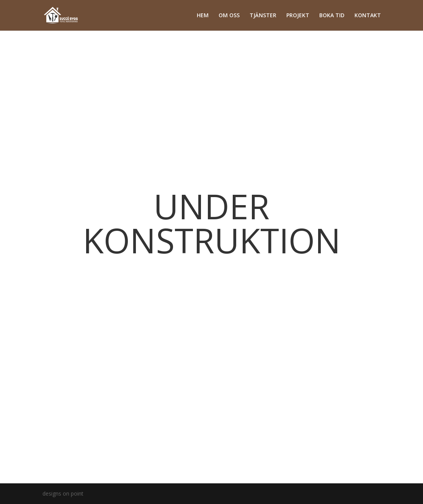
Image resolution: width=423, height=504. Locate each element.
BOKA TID (332, 16)
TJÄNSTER (263, 16)
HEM (203, 16)
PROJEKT (298, 16)
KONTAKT (368, 16)
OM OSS (229, 16)
